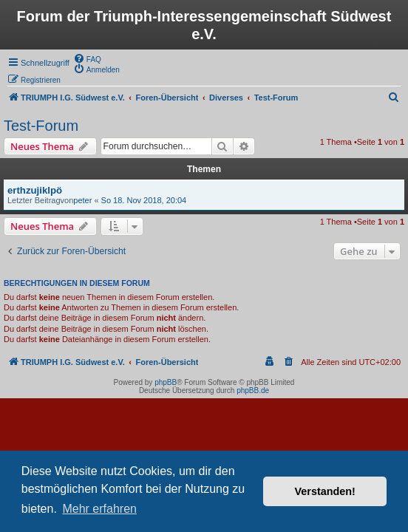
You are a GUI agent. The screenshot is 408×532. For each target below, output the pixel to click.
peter (82, 200)
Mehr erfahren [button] (99, 509)
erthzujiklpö (35, 190)
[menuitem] (87, 58)
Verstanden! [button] (325, 491)
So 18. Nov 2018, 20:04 (144, 200)
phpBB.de (253, 391)
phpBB (166, 382)
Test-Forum (41, 126)
